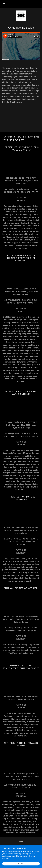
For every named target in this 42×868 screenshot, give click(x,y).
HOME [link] (21, 841)
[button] (4, 4)
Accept (21, 864)
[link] (21, 16)
